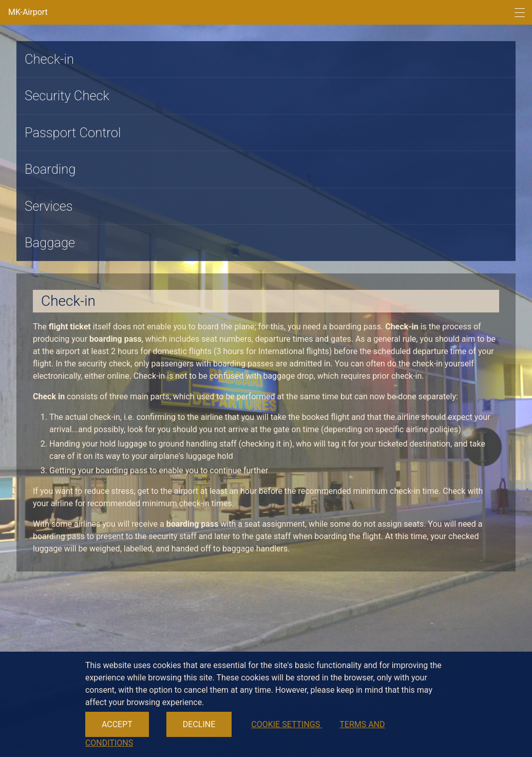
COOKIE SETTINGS (287, 724)
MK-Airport (28, 12)
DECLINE (199, 724)
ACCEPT (117, 724)
